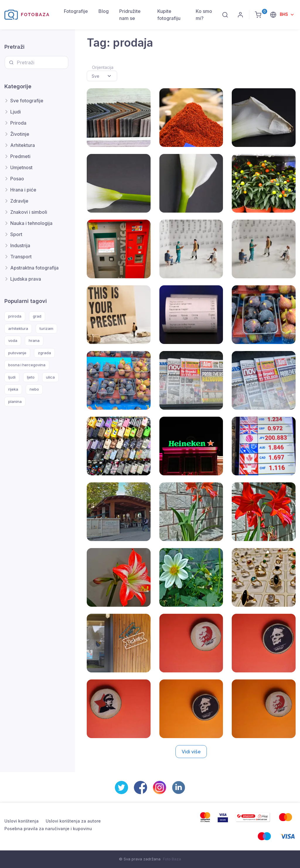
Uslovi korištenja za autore (73, 821)
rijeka (13, 389)
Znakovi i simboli (29, 212)
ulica (50, 377)
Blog (104, 11)
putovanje (17, 353)
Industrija (20, 245)
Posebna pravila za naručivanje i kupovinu (48, 829)
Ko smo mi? (204, 15)
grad (37, 316)
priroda (15, 316)
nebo (34, 389)
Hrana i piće (23, 190)
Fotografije (76, 11)
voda (13, 340)
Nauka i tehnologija (31, 223)
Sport (16, 234)
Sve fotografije (27, 101)
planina (15, 401)
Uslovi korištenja (22, 821)
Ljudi (16, 112)
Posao (17, 179)
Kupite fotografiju (169, 15)
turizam (46, 328)
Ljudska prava (26, 279)
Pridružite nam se (130, 15)
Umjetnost (21, 167)
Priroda (18, 123)
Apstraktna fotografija (34, 268)
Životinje (20, 134)
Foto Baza (172, 859)
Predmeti (20, 156)
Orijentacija (103, 67)
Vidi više (191, 752)
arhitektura (18, 328)
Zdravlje (19, 201)
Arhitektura (23, 145)
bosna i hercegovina (27, 365)
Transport (21, 257)
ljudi (12, 377)
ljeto (31, 377)
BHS (284, 14)
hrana (34, 340)
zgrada (44, 353)
